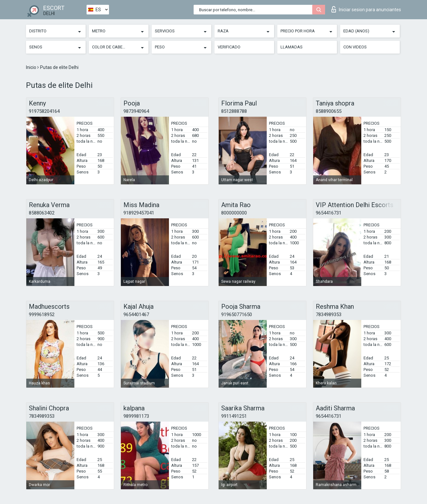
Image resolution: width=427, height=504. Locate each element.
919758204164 (44, 111)
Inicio (32, 67)
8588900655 (329, 111)
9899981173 (136, 416)
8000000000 (234, 213)
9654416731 (329, 213)
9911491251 (234, 416)
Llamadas (292, 47)
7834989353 (329, 315)
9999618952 (42, 315)
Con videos (355, 47)
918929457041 (139, 213)
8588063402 (42, 213)
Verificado (229, 47)
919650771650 (237, 315)
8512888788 (234, 111)
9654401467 (136, 315)
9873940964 (136, 111)
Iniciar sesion (366, 9)
